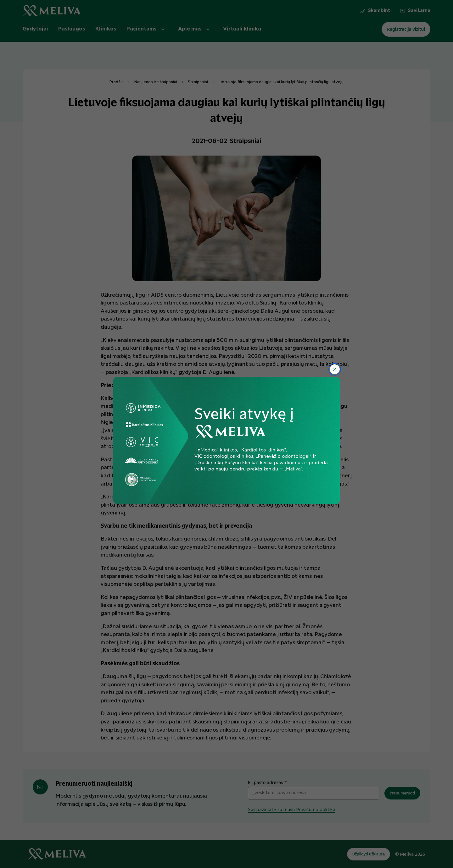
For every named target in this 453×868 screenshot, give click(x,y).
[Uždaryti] (335, 369)
